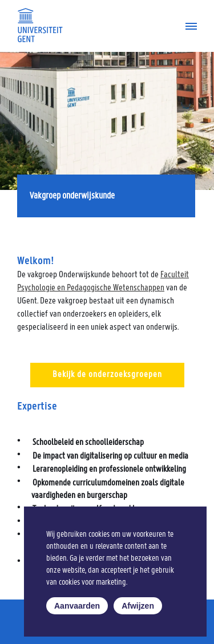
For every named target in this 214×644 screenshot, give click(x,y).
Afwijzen (138, 606)
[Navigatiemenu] (187, 26)
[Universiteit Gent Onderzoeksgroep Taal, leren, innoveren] (40, 25)
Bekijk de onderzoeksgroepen (107, 375)
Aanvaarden (77, 606)
